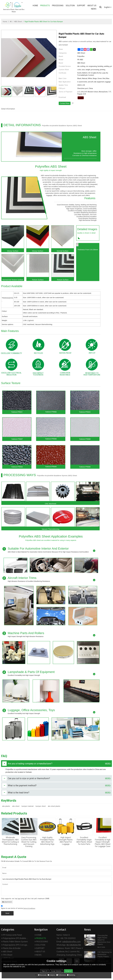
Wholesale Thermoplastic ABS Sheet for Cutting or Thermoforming (10, 841)
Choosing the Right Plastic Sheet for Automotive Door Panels (104, 940)
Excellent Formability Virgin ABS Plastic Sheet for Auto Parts (84, 841)
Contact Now (65, 103)
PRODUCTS (45, 6)
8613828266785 (74, 945)
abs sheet (16, 806)
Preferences (61, 975)
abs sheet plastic (54, 806)
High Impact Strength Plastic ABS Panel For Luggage (66, 841)
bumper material (28, 806)
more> (108, 764)
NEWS (94, 9)
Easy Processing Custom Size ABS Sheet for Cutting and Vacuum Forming (29, 842)
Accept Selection (56, 971)
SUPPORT (81, 6)
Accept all (68, 971)
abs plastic (6, 806)
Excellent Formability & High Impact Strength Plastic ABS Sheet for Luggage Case (103, 842)
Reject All (44, 971)
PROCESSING (58, 6)
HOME (35, 6)
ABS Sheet (18, 22)
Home (5, 22)
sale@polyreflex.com (71, 942)
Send (7, 913)
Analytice (51, 975)
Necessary (42, 975)
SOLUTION (70, 6)
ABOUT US (92, 6)
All (11, 22)
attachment (7, 902)
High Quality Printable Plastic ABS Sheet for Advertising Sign (47, 841)
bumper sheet (41, 806)
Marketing (71, 975)
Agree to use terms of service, (18, 907)
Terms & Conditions (29, 908)
